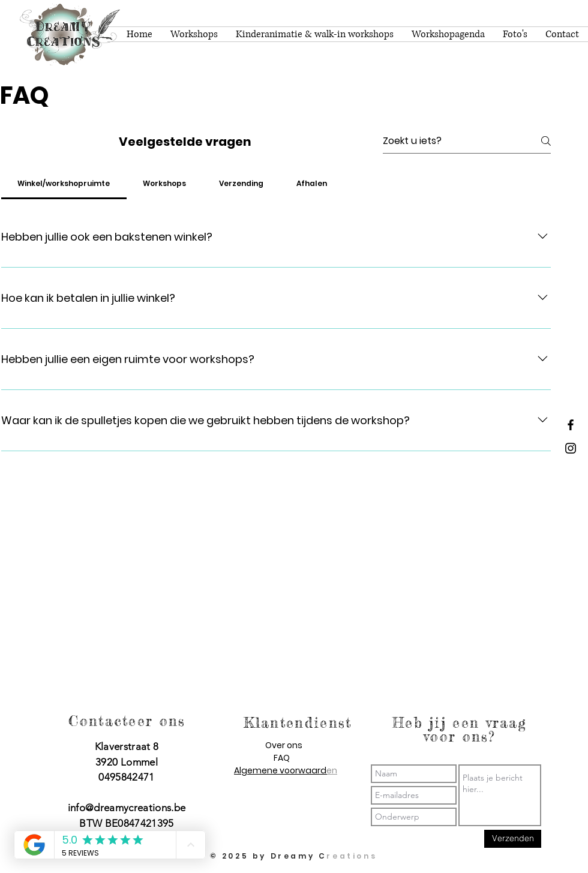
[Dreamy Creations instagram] (571, 448)
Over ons (284, 745)
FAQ (282, 758)
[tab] (64, 184)
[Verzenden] (513, 839)
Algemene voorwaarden (286, 770)
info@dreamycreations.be (127, 808)
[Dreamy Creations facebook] (571, 425)
